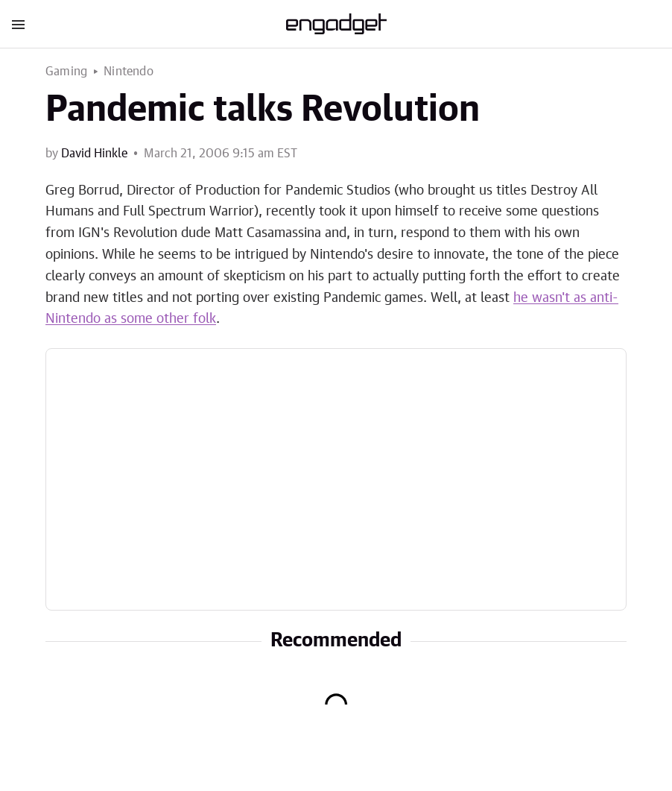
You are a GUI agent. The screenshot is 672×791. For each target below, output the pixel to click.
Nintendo (129, 72)
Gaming (66, 72)
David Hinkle (94, 154)
